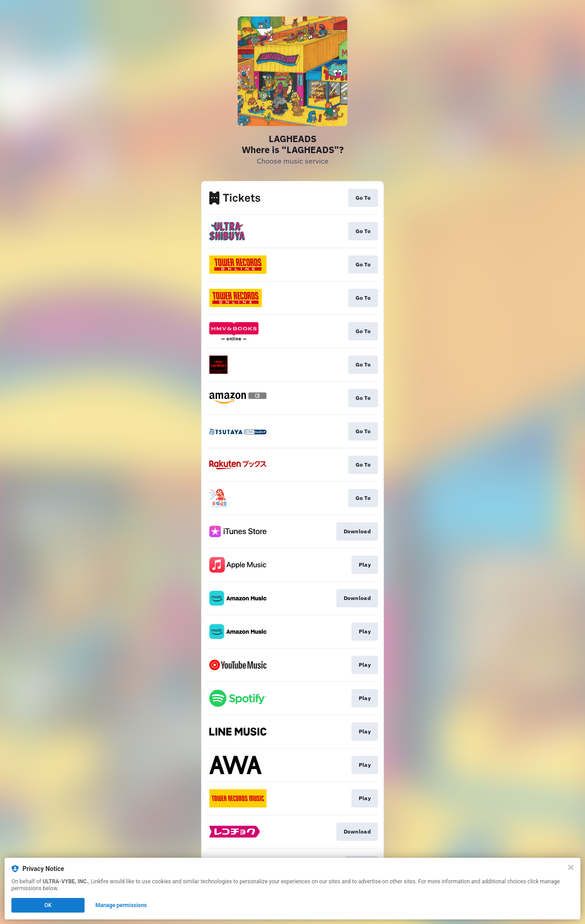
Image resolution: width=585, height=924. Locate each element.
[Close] (571, 867)
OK (48, 905)
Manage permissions (121, 905)
